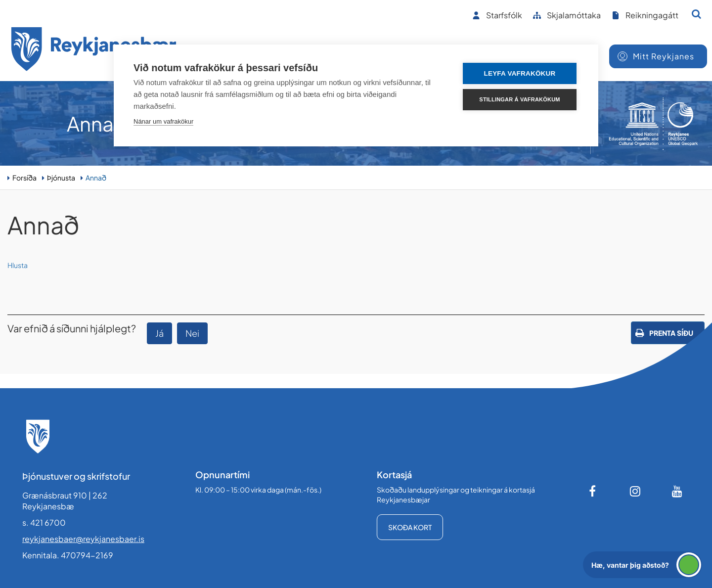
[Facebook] (593, 491)
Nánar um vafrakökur (163, 121)
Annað (96, 178)
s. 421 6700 (44, 522)
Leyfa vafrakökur (520, 73)
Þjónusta (61, 178)
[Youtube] (677, 491)
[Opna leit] (696, 14)
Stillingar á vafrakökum (519, 99)
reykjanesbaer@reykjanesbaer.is (83, 539)
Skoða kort (410, 527)
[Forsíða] (94, 51)
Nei (192, 333)
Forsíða (24, 178)
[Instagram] (635, 491)
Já (159, 333)
